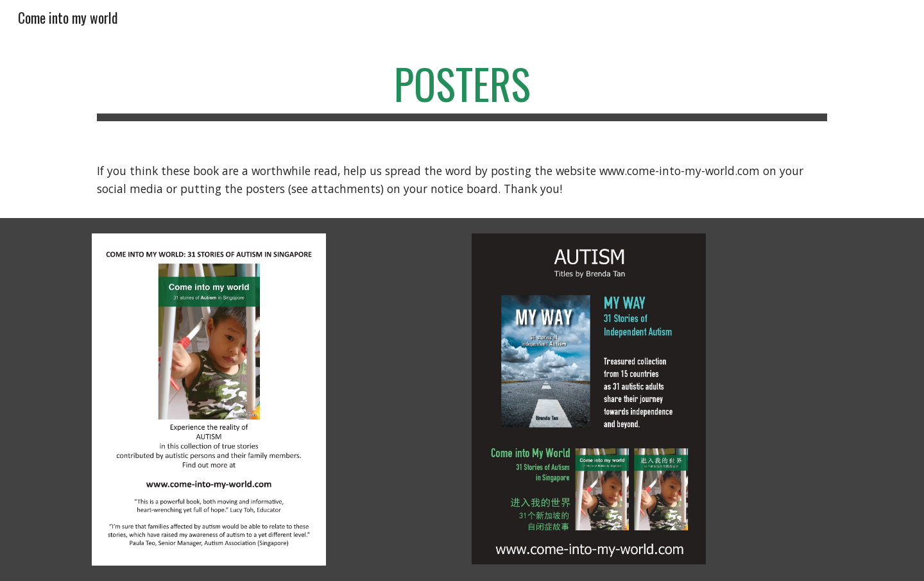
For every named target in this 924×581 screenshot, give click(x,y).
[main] (462, 90)
